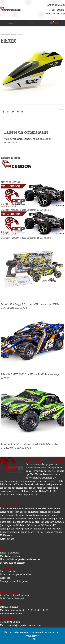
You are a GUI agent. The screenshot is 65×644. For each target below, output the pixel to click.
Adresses (5, 578)
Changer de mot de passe (14, 581)
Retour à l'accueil (10, 553)
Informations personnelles (16, 574)
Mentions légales (10, 556)
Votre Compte (8, 571)
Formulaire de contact (13, 563)
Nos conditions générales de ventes (20, 559)
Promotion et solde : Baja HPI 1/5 (18, 494)
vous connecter (25, 139)
